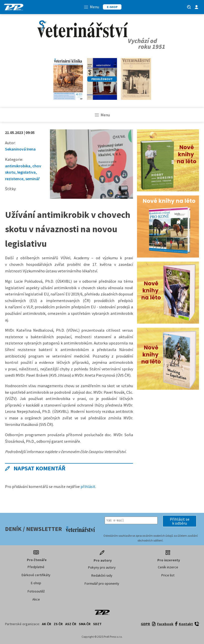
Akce (36, 599)
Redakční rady (102, 575)
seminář (32, 179)
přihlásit (88, 486)
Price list (168, 575)
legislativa (26, 172)
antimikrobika (18, 166)
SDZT (97, 624)
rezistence (14, 179)
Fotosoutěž (36, 591)
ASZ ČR (71, 624)
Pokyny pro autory (102, 567)
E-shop (36, 583)
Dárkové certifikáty (36, 575)
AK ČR (47, 624)
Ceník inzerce (168, 567)
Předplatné (36, 567)
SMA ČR (85, 624)
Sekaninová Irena (20, 149)
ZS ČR (58, 624)
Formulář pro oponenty (102, 583)
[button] (180, 521)
